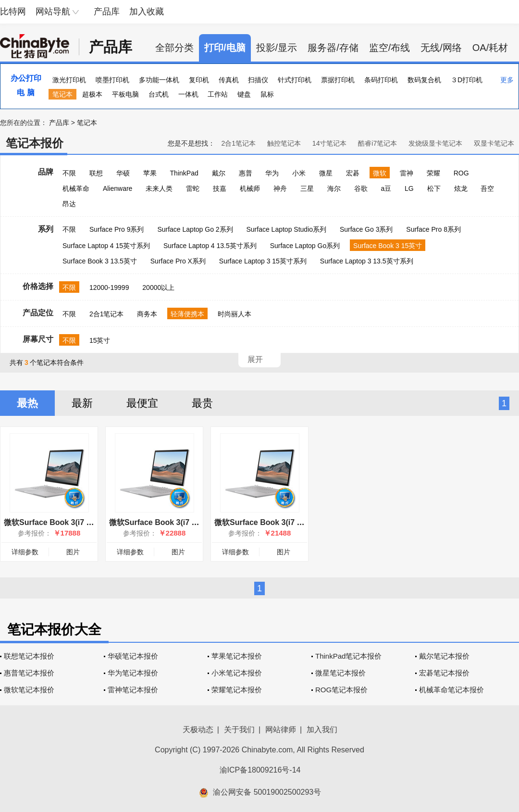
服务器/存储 (333, 48)
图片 (73, 552)
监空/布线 (390, 48)
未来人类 (159, 188)
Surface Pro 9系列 (117, 229)
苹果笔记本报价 (237, 656)
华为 (272, 173)
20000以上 (158, 287)
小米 (299, 173)
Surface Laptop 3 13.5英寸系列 (367, 261)
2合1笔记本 (238, 143)
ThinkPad (184, 173)
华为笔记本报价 (133, 673)
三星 (307, 188)
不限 (69, 173)
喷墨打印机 (112, 80)
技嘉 (220, 188)
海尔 (334, 188)
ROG (461, 173)
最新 (82, 403)
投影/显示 (277, 48)
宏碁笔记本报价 (444, 673)
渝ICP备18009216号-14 (260, 770)
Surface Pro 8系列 (433, 229)
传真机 (229, 80)
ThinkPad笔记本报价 (348, 656)
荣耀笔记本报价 (237, 690)
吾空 (487, 188)
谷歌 (361, 188)
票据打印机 (338, 80)
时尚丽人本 (235, 314)
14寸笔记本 (330, 143)
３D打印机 (467, 80)
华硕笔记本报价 (133, 656)
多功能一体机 (159, 80)
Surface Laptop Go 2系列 (195, 229)
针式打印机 (295, 80)
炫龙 (461, 188)
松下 (434, 188)
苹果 (150, 173)
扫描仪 (258, 80)
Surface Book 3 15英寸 (388, 246)
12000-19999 (109, 287)
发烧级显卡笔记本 (435, 143)
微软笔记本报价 (29, 690)
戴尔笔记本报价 (444, 656)
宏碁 (353, 173)
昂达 (69, 204)
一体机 (188, 94)
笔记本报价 (35, 143)
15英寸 (100, 340)
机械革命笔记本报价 (451, 690)
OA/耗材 (490, 48)
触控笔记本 (284, 143)
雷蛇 (193, 188)
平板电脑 (125, 94)
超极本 (92, 94)
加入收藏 (147, 12)
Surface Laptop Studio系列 (286, 229)
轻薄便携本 (187, 314)
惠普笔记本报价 (29, 673)
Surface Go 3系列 (366, 229)
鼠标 (267, 94)
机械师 (250, 188)
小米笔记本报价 (237, 673)
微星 (326, 173)
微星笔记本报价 (340, 673)
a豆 (386, 188)
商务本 (147, 314)
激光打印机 (69, 80)
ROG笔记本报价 (341, 690)
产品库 (107, 12)
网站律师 (281, 730)
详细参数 (25, 552)
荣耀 (433, 173)
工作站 (218, 94)
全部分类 (174, 48)
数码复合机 (424, 80)
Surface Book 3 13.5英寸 (100, 261)
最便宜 (142, 403)
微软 (380, 173)
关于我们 (239, 730)
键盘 (244, 94)
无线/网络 (441, 48)
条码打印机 (381, 80)
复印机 (199, 80)
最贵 (202, 403)
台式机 (159, 94)
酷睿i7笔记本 (377, 143)
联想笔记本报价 (29, 656)
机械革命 (76, 188)
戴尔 (219, 173)
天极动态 (198, 730)
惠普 (246, 173)
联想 (96, 173)
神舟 (280, 188)
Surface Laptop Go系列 (305, 246)
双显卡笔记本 (494, 143)
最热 (27, 403)
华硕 (123, 173)
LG (409, 188)
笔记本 (62, 94)
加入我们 (322, 730)
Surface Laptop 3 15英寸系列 (263, 261)
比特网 (13, 12)
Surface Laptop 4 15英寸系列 (106, 246)
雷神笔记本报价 (133, 690)
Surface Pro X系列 (178, 261)
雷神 (407, 173)
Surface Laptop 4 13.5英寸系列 (210, 246)
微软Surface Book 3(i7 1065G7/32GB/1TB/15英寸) (198, 522)
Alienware (117, 188)
